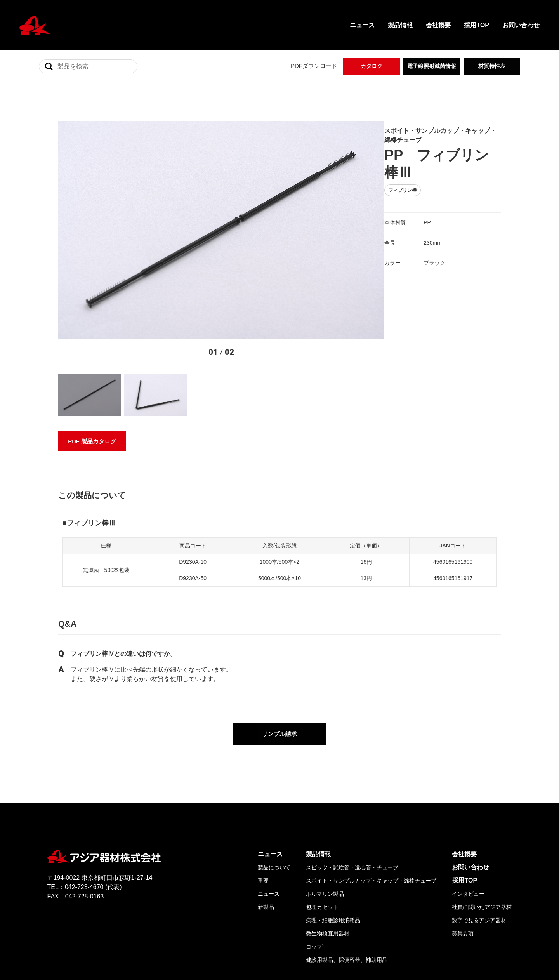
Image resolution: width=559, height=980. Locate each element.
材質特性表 (492, 66)
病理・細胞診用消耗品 (333, 857)
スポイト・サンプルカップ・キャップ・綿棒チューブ (371, 817)
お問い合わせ (521, 25)
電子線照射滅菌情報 (432, 66)
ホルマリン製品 (325, 831)
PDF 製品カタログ (92, 367)
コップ (314, 883)
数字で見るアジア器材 (479, 857)
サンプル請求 (279, 671)
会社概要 (438, 25)
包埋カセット (322, 844)
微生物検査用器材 (328, 870)
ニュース (362, 25)
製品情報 (400, 25)
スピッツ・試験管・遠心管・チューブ (352, 804)
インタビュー (468, 831)
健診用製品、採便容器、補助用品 (347, 897)
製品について (274, 804)
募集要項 (463, 870)
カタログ (372, 66)
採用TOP (477, 25)
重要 (263, 817)
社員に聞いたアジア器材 (482, 844)
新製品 (266, 844)
